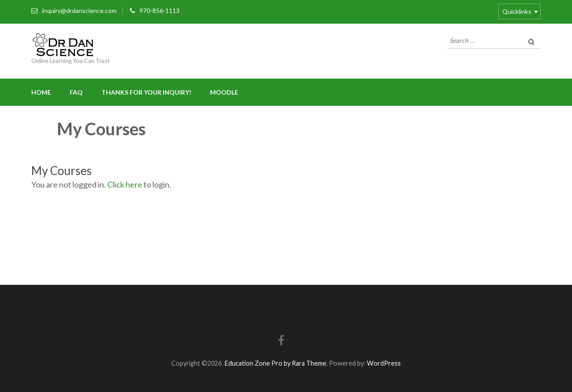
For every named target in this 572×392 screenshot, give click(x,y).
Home (41, 92)
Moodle (224, 92)
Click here (125, 184)
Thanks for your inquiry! (146, 92)
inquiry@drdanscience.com (79, 10)
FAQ (76, 92)
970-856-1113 (160, 10)
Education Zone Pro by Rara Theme (275, 363)
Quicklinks (517, 11)
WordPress (384, 363)
